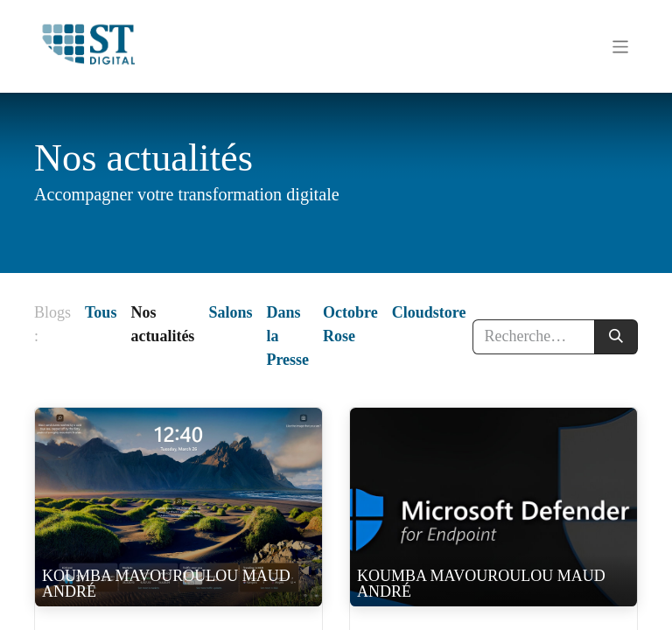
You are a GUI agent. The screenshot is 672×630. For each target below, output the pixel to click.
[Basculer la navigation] (621, 46)
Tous (101, 312)
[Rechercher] (616, 337)
